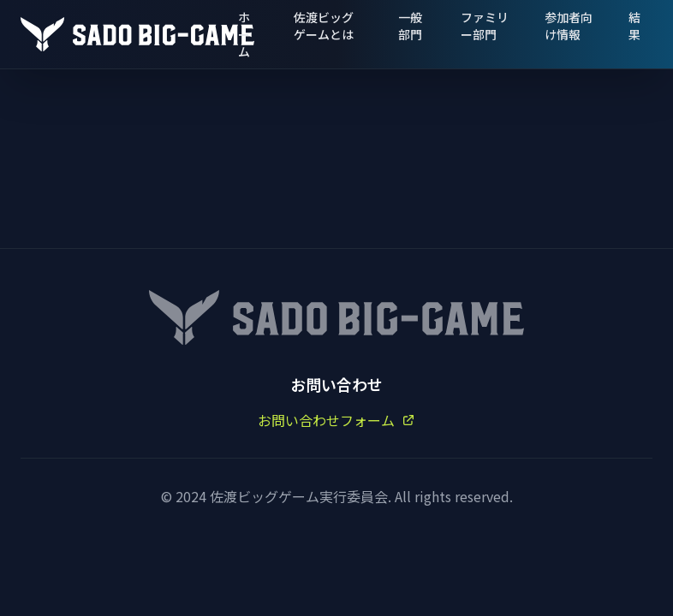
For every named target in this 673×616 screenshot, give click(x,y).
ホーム (244, 34)
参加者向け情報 (569, 26)
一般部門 (410, 26)
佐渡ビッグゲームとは (324, 26)
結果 (634, 26)
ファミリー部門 (485, 26)
